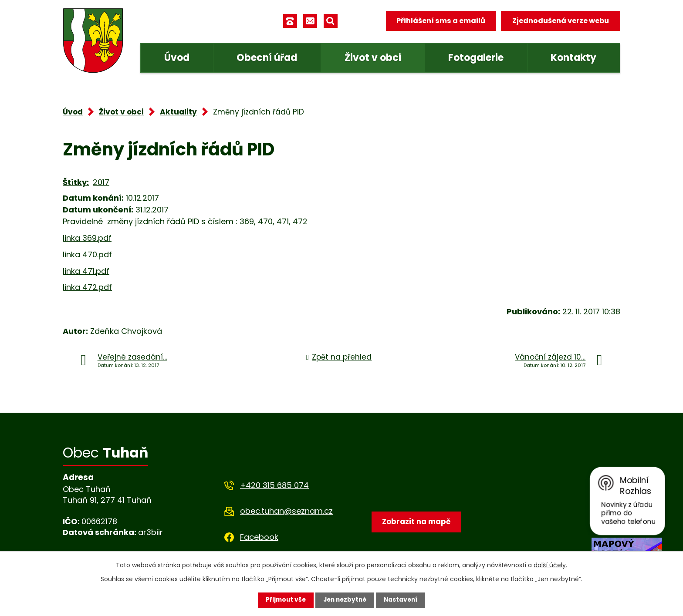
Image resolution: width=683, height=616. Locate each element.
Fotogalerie (476, 58)
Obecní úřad (267, 58)
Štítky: (76, 182)
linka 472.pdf (87, 287)
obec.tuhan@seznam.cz (286, 511)
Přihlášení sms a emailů (440, 21)
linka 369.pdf (87, 238)
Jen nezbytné (345, 600)
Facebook (259, 537)
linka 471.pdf (86, 271)
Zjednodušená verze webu (561, 21)
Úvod (177, 58)
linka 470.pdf (87, 254)
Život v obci (373, 58)
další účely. (550, 565)
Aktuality (178, 112)
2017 (101, 182)
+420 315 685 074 (274, 485)
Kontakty (573, 58)
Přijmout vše (284, 600)
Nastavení (402, 600)
